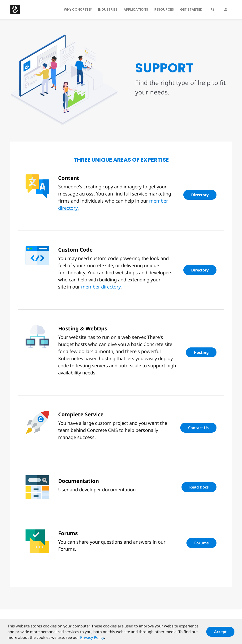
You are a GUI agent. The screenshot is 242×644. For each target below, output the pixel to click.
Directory (200, 195)
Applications (136, 9)
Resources (164, 9)
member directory (101, 287)
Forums (201, 543)
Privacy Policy (92, 639)
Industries (108, 9)
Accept (220, 634)
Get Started (191, 9)
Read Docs (199, 487)
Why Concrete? (78, 9)
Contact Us (198, 428)
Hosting (201, 352)
